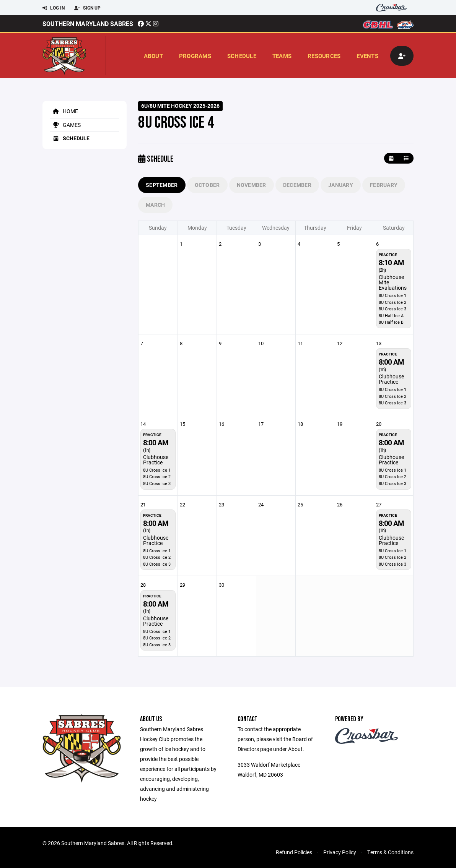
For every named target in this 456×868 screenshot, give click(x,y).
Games (65, 125)
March (155, 205)
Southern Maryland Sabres (88, 24)
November (252, 185)
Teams (282, 56)
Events (367, 56)
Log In (54, 8)
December (297, 185)
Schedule (242, 56)
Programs (195, 56)
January (341, 185)
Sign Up (87, 8)
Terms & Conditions (390, 852)
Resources (324, 56)
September (162, 185)
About (153, 56)
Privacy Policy (340, 852)
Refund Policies (294, 852)
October (207, 185)
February (384, 185)
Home (64, 111)
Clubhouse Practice (391, 379)
